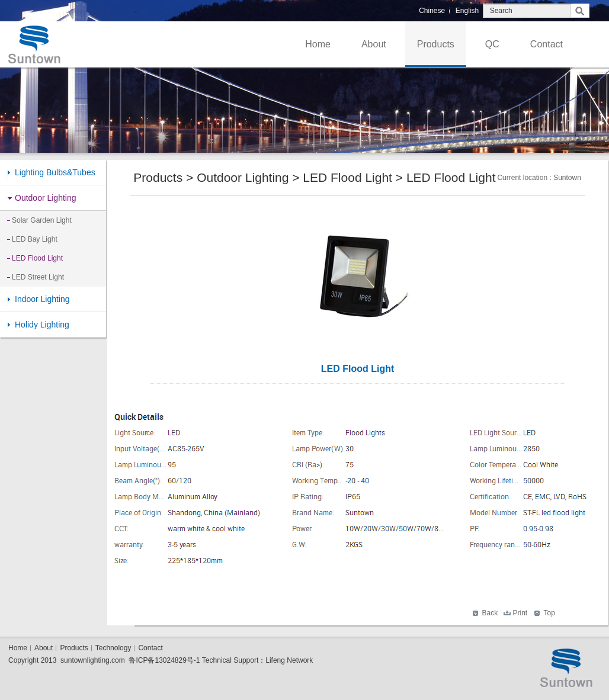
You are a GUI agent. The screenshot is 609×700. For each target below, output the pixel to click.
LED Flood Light (37, 258)
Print (520, 613)
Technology (113, 648)
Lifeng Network (289, 660)
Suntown (567, 178)
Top (549, 613)
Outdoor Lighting (46, 198)
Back (490, 613)
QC (492, 44)
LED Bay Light (35, 239)
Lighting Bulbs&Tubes (55, 172)
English (467, 11)
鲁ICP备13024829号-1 (164, 660)
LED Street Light (38, 277)
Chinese (432, 11)
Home (318, 44)
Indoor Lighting (42, 299)
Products (436, 44)
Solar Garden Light (42, 220)
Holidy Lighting (42, 325)
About (374, 44)
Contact (547, 44)
